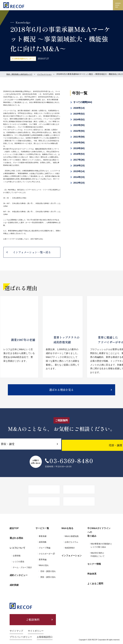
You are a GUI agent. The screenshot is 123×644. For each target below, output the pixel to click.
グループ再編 (45, 551)
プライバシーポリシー (21, 630)
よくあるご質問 (95, 579)
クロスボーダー (45, 557)
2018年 (79, 154)
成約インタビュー (19, 571)
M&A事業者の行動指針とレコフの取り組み (101, 548)
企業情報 (17, 553)
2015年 (79, 171)
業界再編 (43, 562)
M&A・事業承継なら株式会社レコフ (22, 74)
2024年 (79, 120)
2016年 (79, 166)
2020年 (79, 143)
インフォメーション (51, 74)
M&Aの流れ (44, 568)
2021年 (79, 137)
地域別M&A (70, 551)
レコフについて (17, 546)
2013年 (79, 183)
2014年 (79, 177)
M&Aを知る (67, 532)
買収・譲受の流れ (48, 580)
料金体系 (92, 572)
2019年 (79, 148)
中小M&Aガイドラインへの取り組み (100, 536)
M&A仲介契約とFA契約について (98, 557)
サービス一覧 (42, 532)
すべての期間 (83, 102)
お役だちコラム (71, 545)
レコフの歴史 (19, 559)
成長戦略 (43, 545)
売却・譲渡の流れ (48, 574)
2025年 (79, 114)
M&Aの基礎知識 (72, 539)
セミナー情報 (94, 565)
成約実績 (14, 578)
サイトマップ (16, 624)
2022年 (79, 131)
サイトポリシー (36, 624)
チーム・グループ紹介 (22, 565)
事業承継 (43, 539)
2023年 (79, 125)
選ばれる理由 (16, 539)
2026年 (79, 108)
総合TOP (14, 532)
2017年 (79, 160)
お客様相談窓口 (45, 630)
